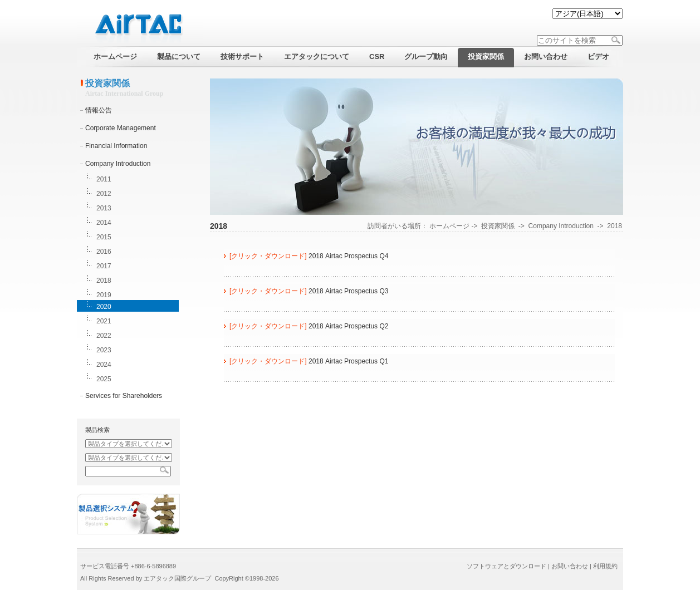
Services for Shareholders (124, 396)
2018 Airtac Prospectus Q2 (348, 326)
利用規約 (605, 566)
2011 (104, 179)
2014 (104, 223)
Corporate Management (121, 128)
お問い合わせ (570, 566)
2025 (104, 379)
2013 (104, 208)
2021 (104, 321)
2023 (104, 350)
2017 (104, 266)
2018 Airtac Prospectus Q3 (348, 291)
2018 (104, 281)
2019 (104, 295)
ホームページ (449, 226)
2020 (104, 307)
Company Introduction (118, 164)
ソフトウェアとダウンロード (506, 566)
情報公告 (99, 110)
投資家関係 (498, 226)
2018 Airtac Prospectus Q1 (348, 361)
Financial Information (116, 146)
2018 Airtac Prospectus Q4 (348, 256)
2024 (104, 365)
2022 (104, 336)
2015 (104, 237)
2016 (104, 252)
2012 (104, 194)
